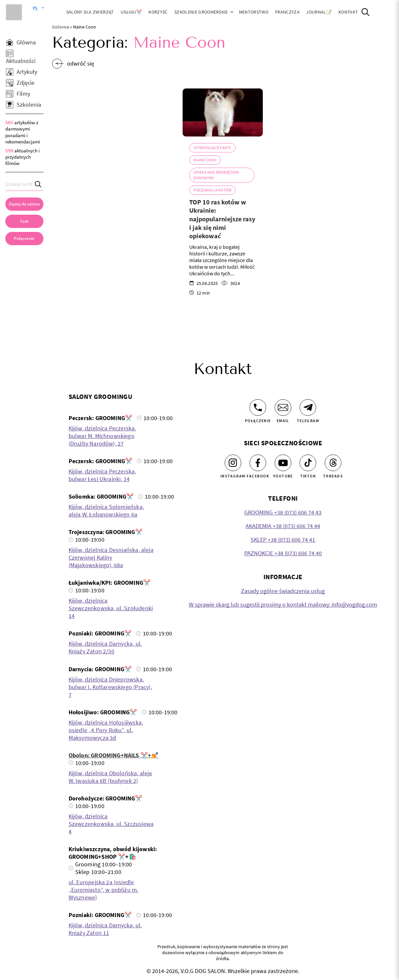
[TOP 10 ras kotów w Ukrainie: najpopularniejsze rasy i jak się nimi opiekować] (223, 112)
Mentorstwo (254, 12)
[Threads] (333, 463)
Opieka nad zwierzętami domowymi (216, 175)
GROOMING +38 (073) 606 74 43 (283, 512)
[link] (24, 239)
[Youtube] (283, 463)
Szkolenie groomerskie (201, 12)
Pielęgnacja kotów (212, 190)
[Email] (283, 408)
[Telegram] (308, 408)
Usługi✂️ (131, 12)
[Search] (38, 184)
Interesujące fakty (212, 148)
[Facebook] (258, 463)
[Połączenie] (258, 408)
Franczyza (287, 12)
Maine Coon (205, 160)
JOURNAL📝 (319, 12)
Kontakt (348, 12)
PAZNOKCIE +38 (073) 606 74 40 (283, 553)
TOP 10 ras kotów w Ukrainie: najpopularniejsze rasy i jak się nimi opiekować (222, 219)
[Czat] (24, 221)
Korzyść (158, 12)
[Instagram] (233, 463)
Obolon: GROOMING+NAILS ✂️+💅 (114, 755)
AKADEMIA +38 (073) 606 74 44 (283, 526)
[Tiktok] (308, 463)
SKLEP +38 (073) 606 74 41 (283, 540)
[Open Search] (366, 12)
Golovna (60, 27)
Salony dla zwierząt (90, 12)
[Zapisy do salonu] (24, 204)
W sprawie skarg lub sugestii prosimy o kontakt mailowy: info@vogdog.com (283, 604)
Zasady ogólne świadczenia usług (283, 591)
